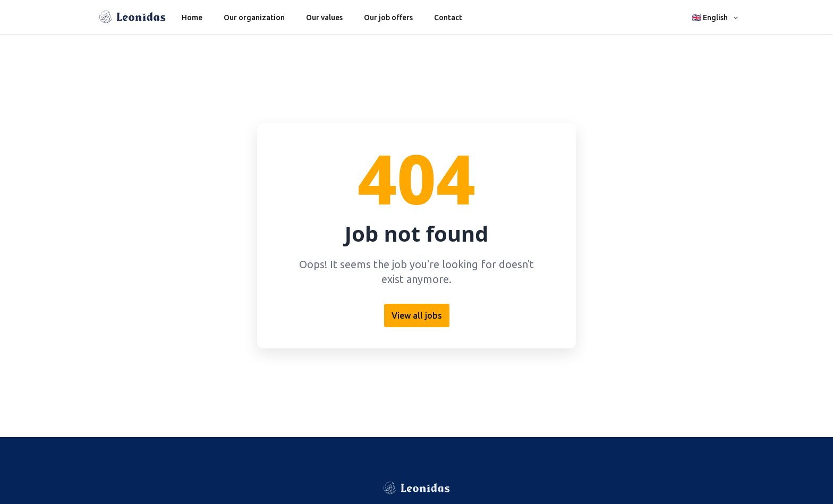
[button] (716, 17)
